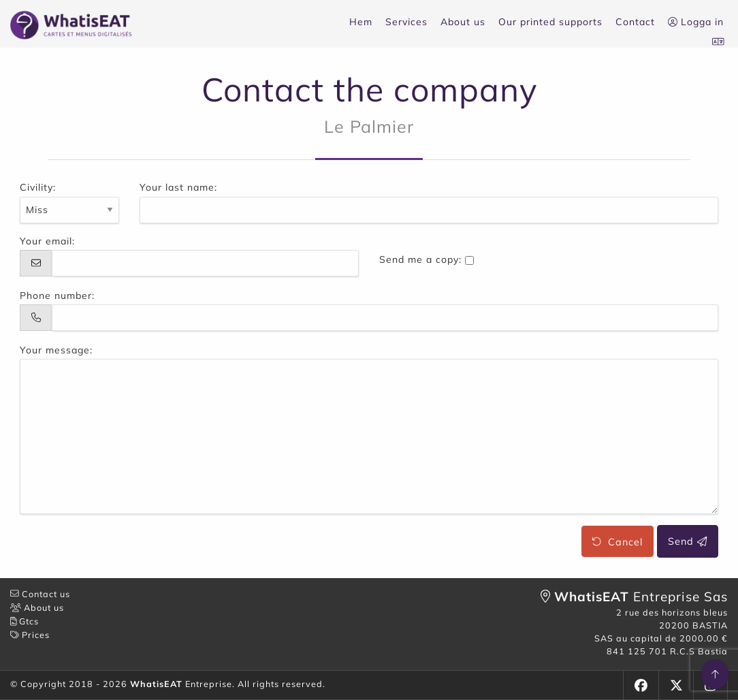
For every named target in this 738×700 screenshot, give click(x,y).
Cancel (617, 541)
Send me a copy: (420, 259)
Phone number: (57, 296)
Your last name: (178, 187)
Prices (30, 635)
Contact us (40, 594)
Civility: (38, 187)
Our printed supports (550, 22)
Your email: (47, 241)
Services (406, 22)
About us (463, 22)
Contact (635, 22)
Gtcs (25, 621)
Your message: (56, 350)
